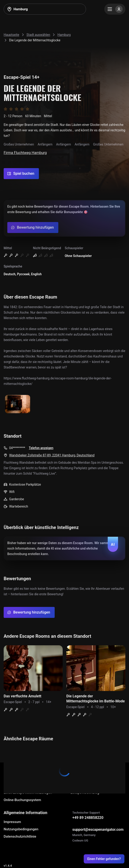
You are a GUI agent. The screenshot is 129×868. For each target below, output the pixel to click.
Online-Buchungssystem (22, 800)
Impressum (12, 822)
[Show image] (18, 404)
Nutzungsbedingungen (21, 829)
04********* (17, 448)
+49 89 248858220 (88, 818)
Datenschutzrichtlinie (20, 836)
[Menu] (115, 9)
